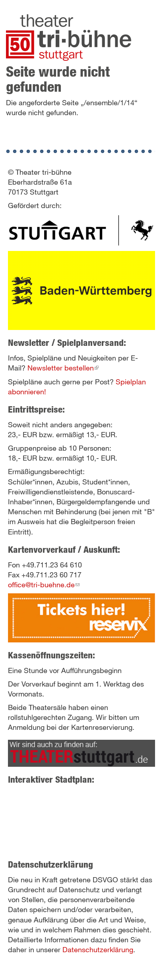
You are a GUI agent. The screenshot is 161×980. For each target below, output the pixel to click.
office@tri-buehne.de (44, 585)
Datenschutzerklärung (98, 949)
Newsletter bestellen (63, 368)
